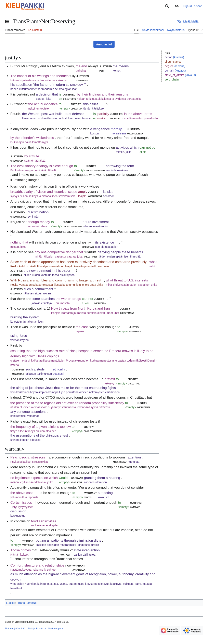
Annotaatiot (104, 44)
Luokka (11, 603)
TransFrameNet (27, 603)
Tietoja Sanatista (37, 629)
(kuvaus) (179, 57)
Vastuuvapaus (56, 629)
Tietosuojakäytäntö (15, 629)
